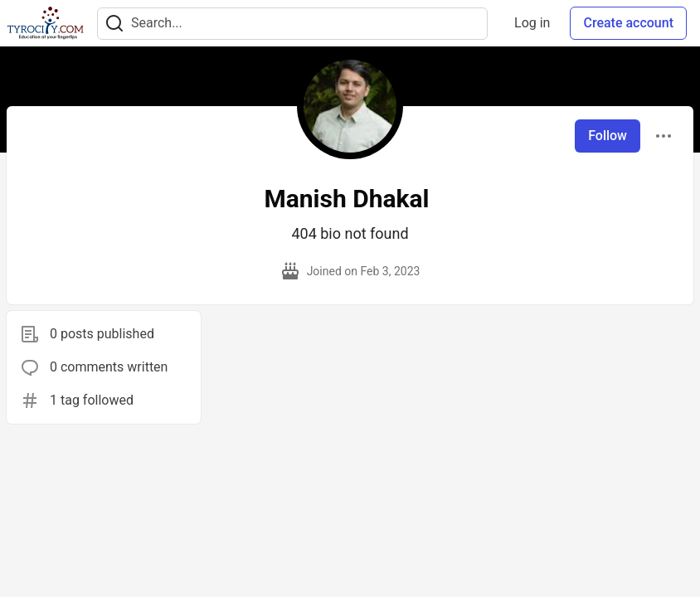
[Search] (114, 24)
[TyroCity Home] (45, 23)
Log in (532, 23)
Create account (628, 23)
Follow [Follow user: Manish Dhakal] (608, 136)
